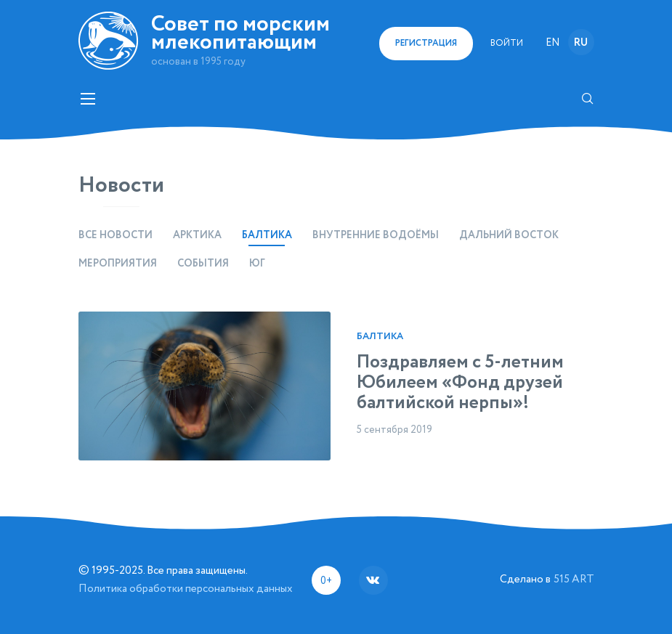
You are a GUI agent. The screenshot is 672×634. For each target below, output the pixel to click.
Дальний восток (509, 235)
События (203, 264)
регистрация (426, 44)
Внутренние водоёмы (376, 235)
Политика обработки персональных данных (186, 589)
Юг (257, 264)
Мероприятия (118, 264)
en (552, 43)
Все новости (116, 235)
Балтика (380, 337)
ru (581, 43)
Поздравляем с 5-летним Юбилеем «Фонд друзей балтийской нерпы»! (460, 383)
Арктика (197, 235)
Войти (507, 44)
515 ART (574, 579)
